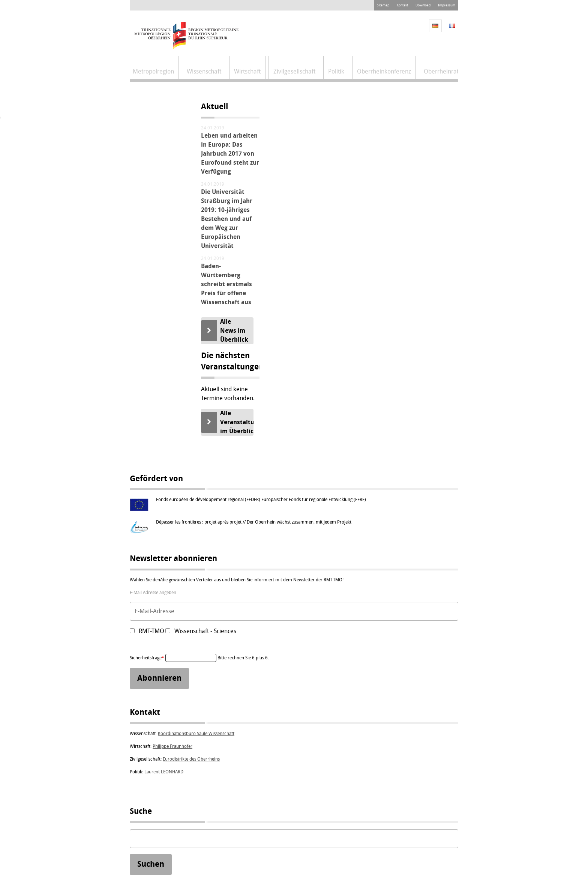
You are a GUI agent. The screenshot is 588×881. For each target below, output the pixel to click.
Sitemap (383, 5)
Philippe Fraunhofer (172, 746)
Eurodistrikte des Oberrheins (191, 759)
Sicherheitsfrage (148, 658)
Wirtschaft (247, 71)
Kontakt (402, 5)
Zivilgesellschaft (294, 71)
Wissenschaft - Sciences (205, 631)
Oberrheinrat (441, 71)
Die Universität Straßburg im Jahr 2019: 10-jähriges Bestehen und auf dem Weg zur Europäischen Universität (227, 219)
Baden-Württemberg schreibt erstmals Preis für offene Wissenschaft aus (226, 284)
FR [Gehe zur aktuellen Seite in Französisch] (452, 26)
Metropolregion (153, 71)
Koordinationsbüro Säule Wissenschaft (196, 734)
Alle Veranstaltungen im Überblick (237, 422)
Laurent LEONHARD (164, 772)
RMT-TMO (151, 631)
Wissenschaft (204, 71)
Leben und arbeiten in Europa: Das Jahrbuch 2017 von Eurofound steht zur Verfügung (230, 154)
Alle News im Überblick (234, 331)
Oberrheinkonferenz (384, 71)
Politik (336, 71)
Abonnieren (159, 678)
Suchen (151, 864)
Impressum (447, 5)
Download (423, 5)
